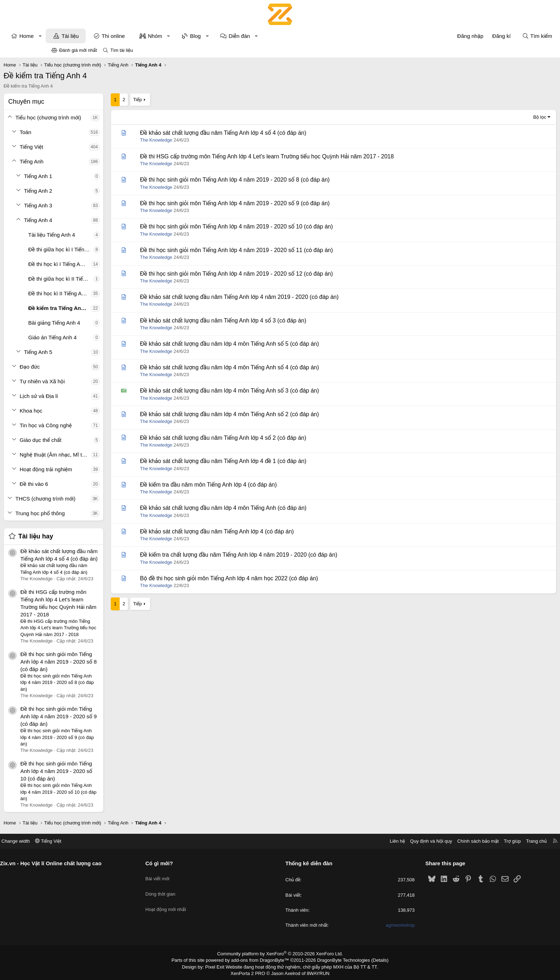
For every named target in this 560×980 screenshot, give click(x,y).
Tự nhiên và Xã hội (90, 381)
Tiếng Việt (79, 147)
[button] (88, 36)
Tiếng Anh (79, 161)
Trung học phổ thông (88, 513)
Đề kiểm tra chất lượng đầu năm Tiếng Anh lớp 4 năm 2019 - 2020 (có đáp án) (286, 555)
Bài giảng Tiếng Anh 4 (102, 323)
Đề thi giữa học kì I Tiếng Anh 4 (109, 249)
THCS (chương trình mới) (93, 499)
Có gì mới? (186, 863)
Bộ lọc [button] (492, 117)
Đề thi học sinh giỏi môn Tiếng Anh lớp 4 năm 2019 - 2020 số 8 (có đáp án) (106, 662)
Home (74, 36)
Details (372, 960)
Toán (73, 132)
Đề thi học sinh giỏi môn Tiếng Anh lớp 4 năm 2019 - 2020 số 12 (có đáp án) (284, 274)
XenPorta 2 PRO (250, 972)
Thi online (161, 36)
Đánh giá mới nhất (78, 50)
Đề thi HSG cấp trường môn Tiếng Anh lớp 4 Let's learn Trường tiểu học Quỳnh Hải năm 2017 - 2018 (315, 156)
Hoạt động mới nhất (192, 902)
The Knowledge (204, 140)
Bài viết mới (184, 875)
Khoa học (79, 411)
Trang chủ (483, 841)
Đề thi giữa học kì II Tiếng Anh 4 (109, 279)
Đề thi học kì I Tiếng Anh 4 (107, 264)
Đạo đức (78, 367)
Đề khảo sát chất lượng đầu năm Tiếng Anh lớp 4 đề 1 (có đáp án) (271, 461)
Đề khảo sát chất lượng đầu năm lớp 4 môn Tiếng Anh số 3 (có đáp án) (277, 391)
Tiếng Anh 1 (86, 176)
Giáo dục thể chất (88, 440)
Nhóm (203, 36)
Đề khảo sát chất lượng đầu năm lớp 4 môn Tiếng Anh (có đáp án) (271, 508)
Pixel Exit (220, 966)
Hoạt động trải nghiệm (94, 469)
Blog (243, 36)
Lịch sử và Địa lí (87, 396)
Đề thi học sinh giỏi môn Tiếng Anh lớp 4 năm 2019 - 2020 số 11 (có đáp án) (284, 250)
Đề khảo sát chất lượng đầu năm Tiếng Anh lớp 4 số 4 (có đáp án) (271, 133)
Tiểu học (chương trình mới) (96, 117)
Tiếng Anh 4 (86, 220)
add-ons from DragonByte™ (262, 960)
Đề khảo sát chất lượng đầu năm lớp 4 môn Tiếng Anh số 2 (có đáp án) (277, 414)
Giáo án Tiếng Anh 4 (100, 337)
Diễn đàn (287, 36)
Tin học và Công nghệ (94, 425)
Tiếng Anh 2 (86, 191)
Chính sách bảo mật (425, 841)
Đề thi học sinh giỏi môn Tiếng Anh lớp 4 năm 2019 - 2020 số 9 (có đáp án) (106, 716)
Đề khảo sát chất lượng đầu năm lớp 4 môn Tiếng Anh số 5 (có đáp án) (277, 344)
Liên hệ (344, 841)
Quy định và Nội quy (378, 841)
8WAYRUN (315, 972)
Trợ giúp (459, 841)
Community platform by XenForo (280, 954)
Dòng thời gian (187, 889)
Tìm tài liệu (122, 50)
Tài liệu (118, 36)
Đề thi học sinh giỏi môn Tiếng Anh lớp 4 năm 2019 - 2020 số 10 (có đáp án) (104, 771)
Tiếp (185, 100)
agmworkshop (374, 925)
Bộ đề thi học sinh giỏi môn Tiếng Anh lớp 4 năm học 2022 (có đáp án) (277, 578)
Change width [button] (69, 841)
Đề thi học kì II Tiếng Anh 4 (107, 293)
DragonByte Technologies (339, 960)
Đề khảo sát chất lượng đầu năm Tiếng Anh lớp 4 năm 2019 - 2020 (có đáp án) (287, 297)
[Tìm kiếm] (489, 36)
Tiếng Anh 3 (86, 205)
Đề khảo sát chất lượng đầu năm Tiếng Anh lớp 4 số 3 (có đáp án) (271, 321)
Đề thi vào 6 (82, 484)
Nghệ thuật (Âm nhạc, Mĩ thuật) (103, 455)
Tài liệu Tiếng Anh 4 (99, 235)
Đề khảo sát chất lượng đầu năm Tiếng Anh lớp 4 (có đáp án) (265, 531)
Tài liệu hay (84, 536)
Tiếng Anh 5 (86, 352)
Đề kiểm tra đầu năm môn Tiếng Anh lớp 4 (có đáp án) (256, 485)
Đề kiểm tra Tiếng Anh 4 (106, 308)
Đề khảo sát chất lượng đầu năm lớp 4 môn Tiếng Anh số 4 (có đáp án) (277, 367)
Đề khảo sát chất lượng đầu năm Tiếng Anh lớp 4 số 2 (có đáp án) (271, 438)
